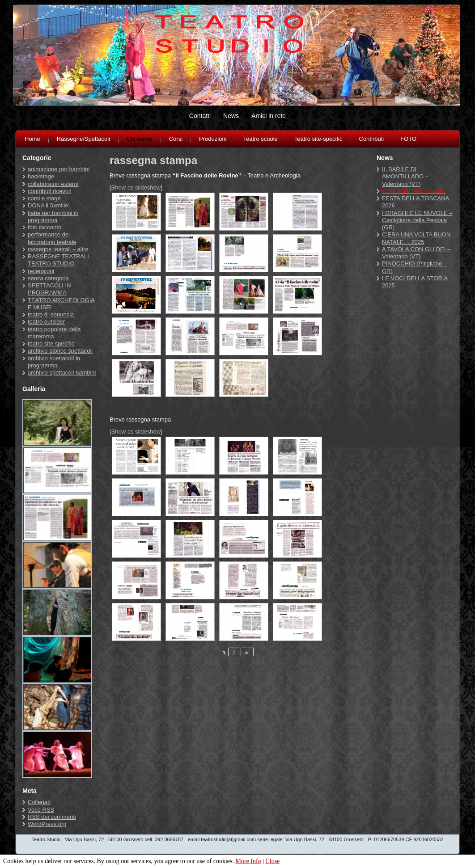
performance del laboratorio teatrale (52, 238)
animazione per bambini (59, 169)
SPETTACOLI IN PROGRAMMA (49, 289)
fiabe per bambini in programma (53, 217)
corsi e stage (44, 198)
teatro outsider (46, 322)
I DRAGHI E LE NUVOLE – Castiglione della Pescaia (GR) (417, 220)
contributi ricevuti (50, 191)
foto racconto (45, 227)
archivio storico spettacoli (60, 351)
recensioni (41, 271)
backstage (41, 176)
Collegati (39, 802)
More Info (248, 861)
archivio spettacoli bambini (62, 373)
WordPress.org (47, 824)
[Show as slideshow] (136, 188)
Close (272, 861)
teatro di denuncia (51, 314)
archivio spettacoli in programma (54, 362)
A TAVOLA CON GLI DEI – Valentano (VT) (416, 253)
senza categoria (48, 278)
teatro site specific (51, 343)
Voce (41, 810)
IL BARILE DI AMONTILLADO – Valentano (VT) (405, 177)
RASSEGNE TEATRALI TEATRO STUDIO (58, 260)
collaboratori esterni (53, 184)
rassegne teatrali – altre (58, 249)
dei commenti (52, 817)
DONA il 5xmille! (49, 205)
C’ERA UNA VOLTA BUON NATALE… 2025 (416, 238)
